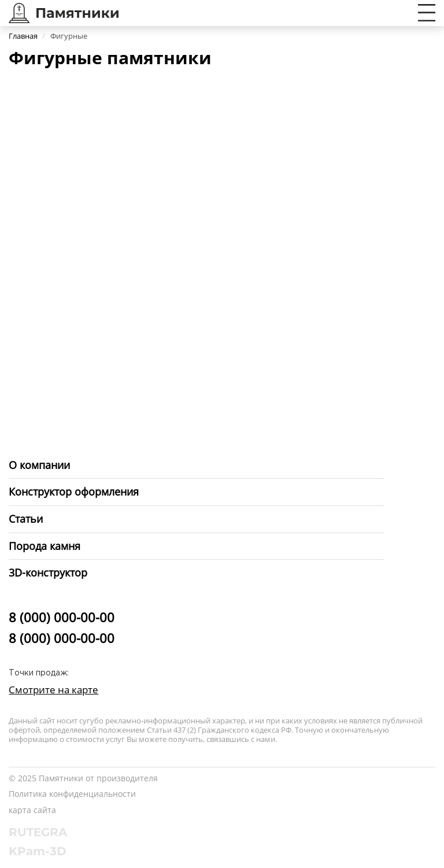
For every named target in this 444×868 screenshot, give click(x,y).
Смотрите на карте (53, 690)
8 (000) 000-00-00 (62, 617)
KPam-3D (38, 851)
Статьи (26, 519)
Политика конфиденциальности (72, 794)
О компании (39, 465)
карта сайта (32, 810)
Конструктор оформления (74, 492)
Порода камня (45, 546)
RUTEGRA (38, 832)
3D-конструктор (48, 572)
